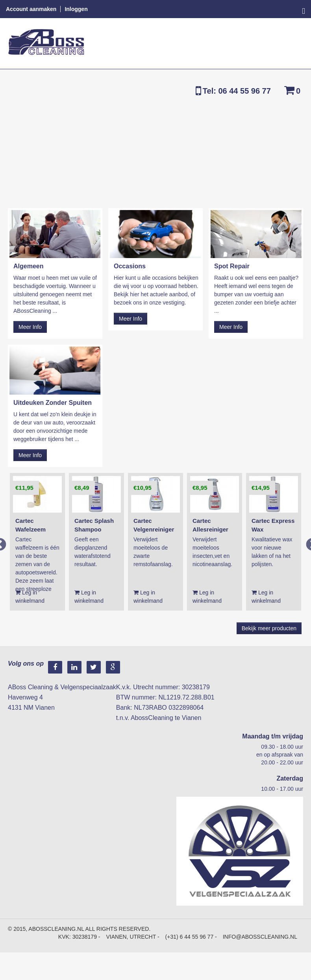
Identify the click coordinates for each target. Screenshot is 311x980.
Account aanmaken (31, 9)
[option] (37, 542)
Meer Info (30, 327)
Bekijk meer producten (269, 628)
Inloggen (76, 9)
